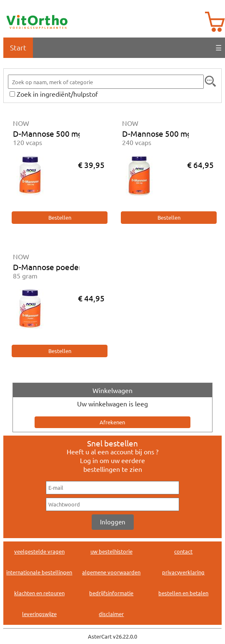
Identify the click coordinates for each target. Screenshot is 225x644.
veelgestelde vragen (39, 551)
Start (18, 47)
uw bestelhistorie (111, 551)
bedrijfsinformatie (111, 593)
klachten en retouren (39, 593)
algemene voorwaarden (111, 572)
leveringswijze (39, 614)
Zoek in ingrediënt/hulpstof (57, 94)
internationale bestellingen (39, 572)
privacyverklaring (183, 572)
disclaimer (111, 614)
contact (183, 551)
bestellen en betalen (183, 593)
